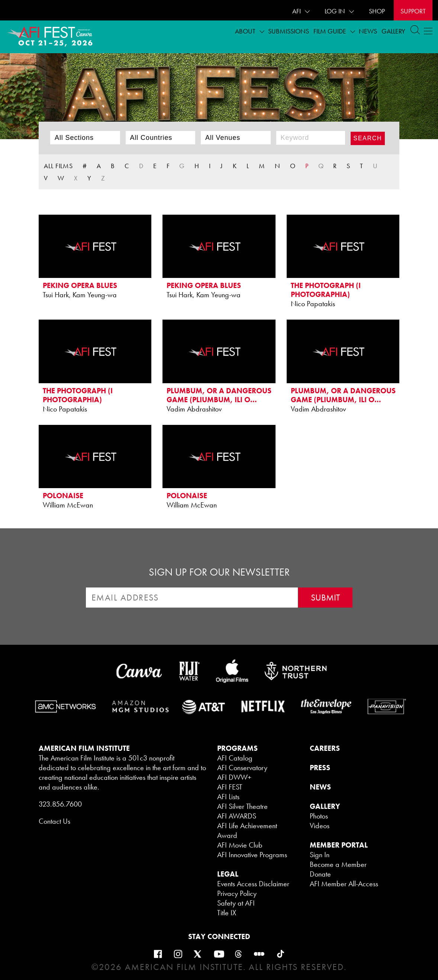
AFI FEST (230, 787)
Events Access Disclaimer (253, 884)
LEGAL (228, 874)
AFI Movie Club (240, 845)
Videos (320, 826)
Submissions (289, 31)
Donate (320, 874)
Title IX (227, 913)
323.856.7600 (60, 804)
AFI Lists (228, 797)
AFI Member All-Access (344, 884)
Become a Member (338, 864)
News (368, 31)
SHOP (377, 11)
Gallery (393, 31)
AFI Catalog (235, 758)
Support (413, 11)
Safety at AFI (236, 903)
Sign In (320, 855)
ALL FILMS (58, 166)
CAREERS (325, 748)
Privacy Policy (237, 893)
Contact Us (54, 821)
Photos (319, 816)
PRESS (320, 768)
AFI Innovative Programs (252, 855)
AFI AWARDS (237, 816)
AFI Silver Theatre (242, 806)
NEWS (320, 787)
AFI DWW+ (234, 777)
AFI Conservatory (242, 768)
